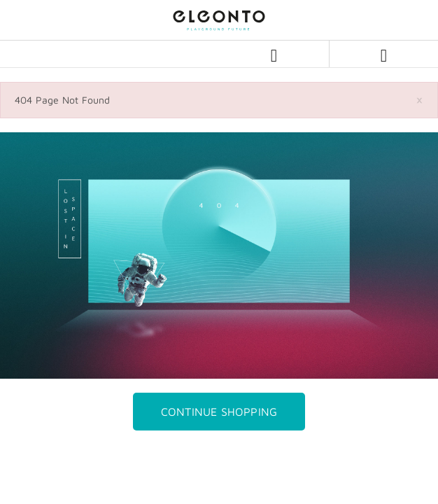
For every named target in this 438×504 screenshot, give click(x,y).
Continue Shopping (219, 412)
